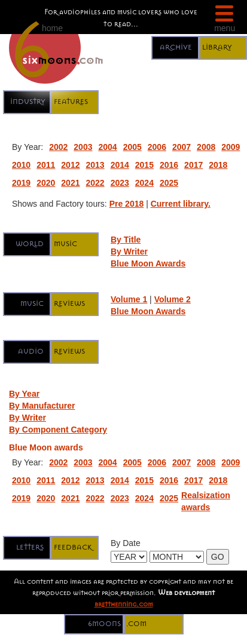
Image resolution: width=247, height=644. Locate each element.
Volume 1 (129, 299)
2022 (95, 183)
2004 (107, 147)
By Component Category (58, 430)
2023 (120, 183)
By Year (24, 394)
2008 (206, 147)
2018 (218, 165)
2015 (144, 165)
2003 (83, 147)
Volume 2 (173, 299)
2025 (169, 183)
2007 (182, 147)
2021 (70, 183)
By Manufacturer (42, 406)
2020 (46, 183)
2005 (132, 147)
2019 (21, 183)
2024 (144, 183)
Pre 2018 (127, 204)
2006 (157, 147)
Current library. (181, 204)
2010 (21, 165)
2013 (95, 165)
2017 (193, 165)
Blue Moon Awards (148, 263)
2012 (70, 165)
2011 (46, 165)
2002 (58, 147)
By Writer (129, 252)
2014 (120, 165)
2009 (231, 147)
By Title (126, 240)
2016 (169, 165)
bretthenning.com (124, 604)
